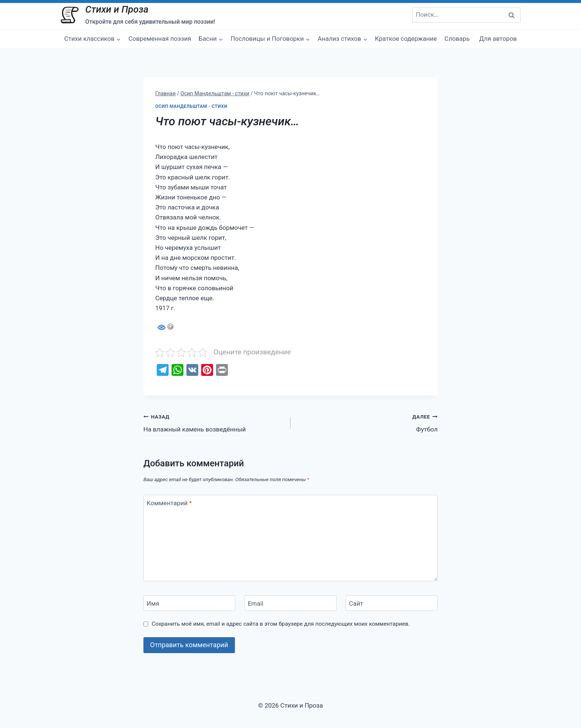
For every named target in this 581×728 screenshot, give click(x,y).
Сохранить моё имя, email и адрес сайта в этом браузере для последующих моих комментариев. (281, 624)
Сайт (356, 603)
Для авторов (498, 39)
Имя (153, 603)
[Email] (290, 603)
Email (256, 603)
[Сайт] (392, 603)
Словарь (457, 39)
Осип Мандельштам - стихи (191, 106)
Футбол (367, 422)
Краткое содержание (406, 39)
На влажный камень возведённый (214, 422)
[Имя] (189, 603)
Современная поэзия (160, 39)
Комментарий (169, 503)
